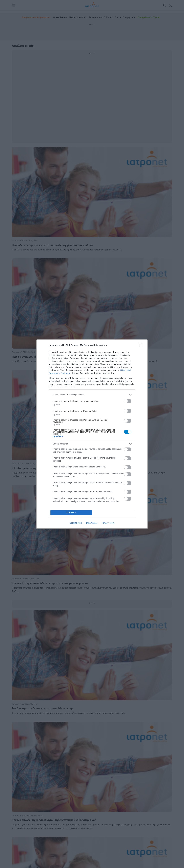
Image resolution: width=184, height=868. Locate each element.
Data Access (92, 523)
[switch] (128, 401)
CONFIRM (71, 512)
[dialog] (92, 434)
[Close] (142, 345)
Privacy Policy (108, 523)
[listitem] (92, 395)
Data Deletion (76, 523)
